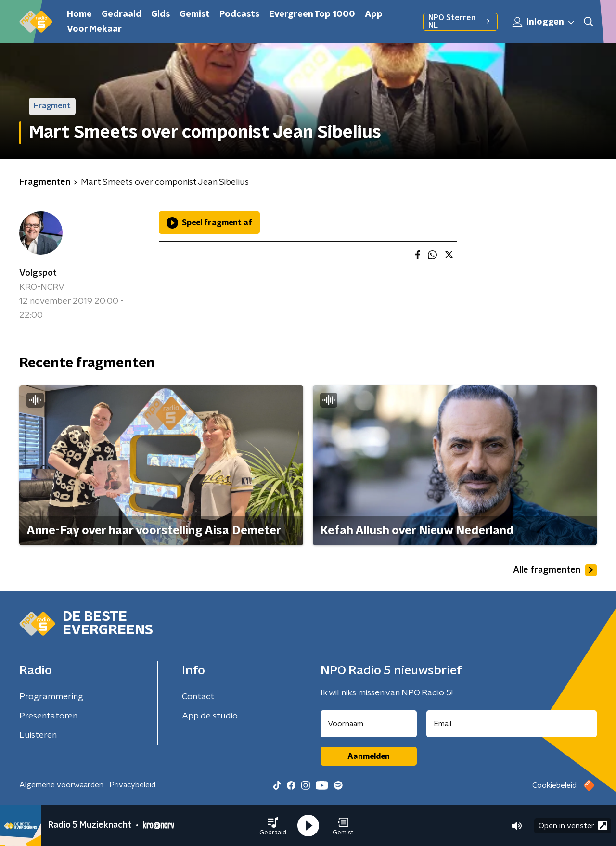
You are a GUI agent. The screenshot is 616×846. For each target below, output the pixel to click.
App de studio (210, 716)
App (374, 14)
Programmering (51, 697)
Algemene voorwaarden (61, 785)
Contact (198, 697)
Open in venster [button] (573, 826)
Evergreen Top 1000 (312, 14)
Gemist (195, 14)
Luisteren (38, 735)
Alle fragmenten (555, 570)
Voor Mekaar (94, 29)
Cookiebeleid (554, 785)
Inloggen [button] (544, 22)
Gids (160, 14)
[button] (273, 826)
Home (79, 14)
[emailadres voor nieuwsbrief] (512, 724)
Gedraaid (122, 14)
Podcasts (239, 14)
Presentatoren (48, 716)
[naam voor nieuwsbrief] (369, 724)
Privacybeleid (132, 785)
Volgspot (38, 273)
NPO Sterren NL (460, 22)
